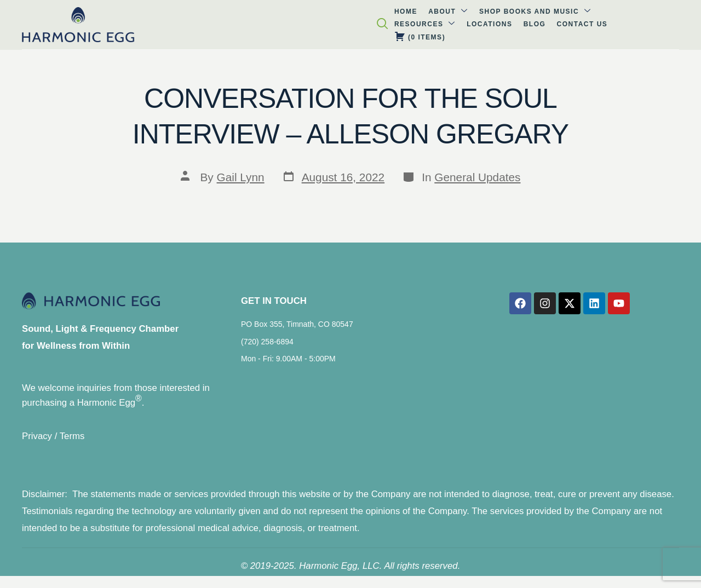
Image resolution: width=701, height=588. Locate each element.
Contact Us (460, 25)
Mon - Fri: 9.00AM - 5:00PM (288, 363)
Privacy (37, 442)
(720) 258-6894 (267, 346)
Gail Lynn (241, 177)
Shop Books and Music (228, 24)
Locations (379, 25)
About (146, 24)
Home (110, 25)
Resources (320, 24)
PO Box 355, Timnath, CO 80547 (297, 329)
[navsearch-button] (685, 26)
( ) (517, 24)
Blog (418, 25)
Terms (72, 442)
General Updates (477, 177)
